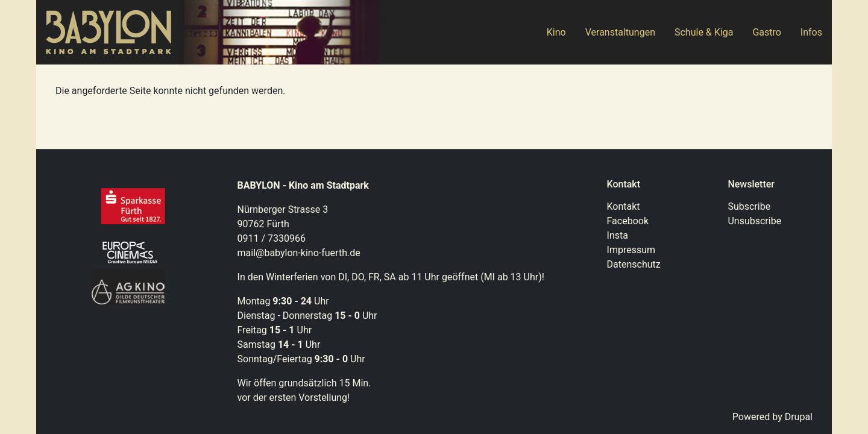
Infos (811, 32)
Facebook (628, 221)
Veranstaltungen (620, 32)
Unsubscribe (754, 221)
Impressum (631, 250)
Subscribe (749, 206)
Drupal (799, 417)
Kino (556, 32)
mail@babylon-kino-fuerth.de (299, 253)
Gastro (766, 32)
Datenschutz (634, 264)
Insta (618, 235)
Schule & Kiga (704, 32)
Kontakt (624, 206)
